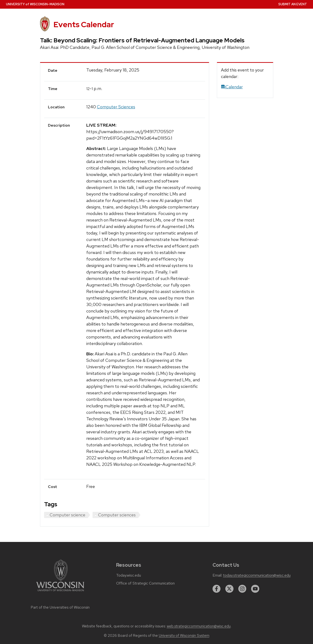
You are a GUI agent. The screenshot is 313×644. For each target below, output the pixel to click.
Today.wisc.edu (129, 575)
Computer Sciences (116, 107)
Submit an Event (293, 4)
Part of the (60, 607)
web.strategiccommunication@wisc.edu (199, 626)
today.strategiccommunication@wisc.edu (257, 575)
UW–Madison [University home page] (35, 4)
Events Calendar (84, 24)
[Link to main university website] (60, 592)
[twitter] (229, 589)
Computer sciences (117, 515)
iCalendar (232, 87)
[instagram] (242, 589)
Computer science (67, 515)
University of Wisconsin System (184, 636)
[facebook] (217, 589)
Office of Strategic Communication (145, 583)
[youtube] (255, 589)
